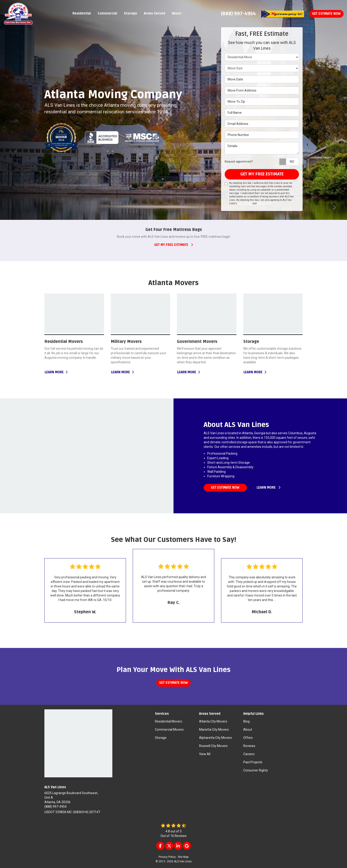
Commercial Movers (169, 730)
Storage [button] (130, 13)
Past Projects (253, 762)
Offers (248, 738)
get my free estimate (262, 174)
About (248, 730)
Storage (161, 738)
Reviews (249, 746)
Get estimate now (225, 488)
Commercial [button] (107, 13)
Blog (246, 721)
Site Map (183, 857)
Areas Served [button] (154, 13)
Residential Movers (169, 721)
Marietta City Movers (214, 730)
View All (205, 754)
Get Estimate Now (326, 14)
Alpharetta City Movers (216, 738)
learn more (269, 488)
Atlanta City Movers (213, 721)
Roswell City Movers (213, 746)
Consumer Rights (256, 770)
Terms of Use (245, 203)
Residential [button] (82, 13)
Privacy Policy (264, 203)
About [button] (177, 13)
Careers (249, 754)
